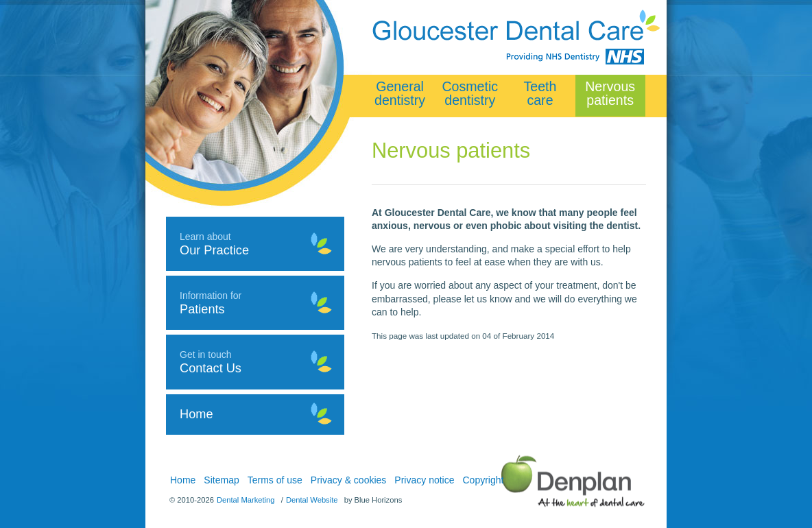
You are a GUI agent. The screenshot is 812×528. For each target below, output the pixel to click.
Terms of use (275, 480)
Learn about (255, 244)
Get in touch (255, 362)
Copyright (483, 480)
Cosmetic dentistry (470, 93)
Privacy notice (424, 480)
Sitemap (221, 480)
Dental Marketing (246, 500)
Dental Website (312, 500)
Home (183, 480)
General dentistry (400, 93)
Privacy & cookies (348, 480)
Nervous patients (610, 93)
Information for (255, 303)
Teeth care (540, 93)
